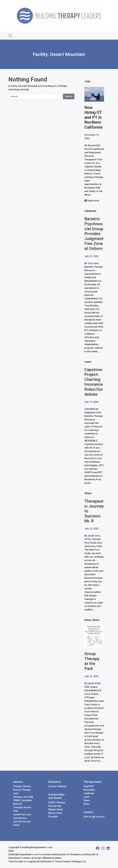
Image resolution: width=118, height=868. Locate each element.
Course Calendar (57, 786)
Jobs (87, 81)
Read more (92, 201)
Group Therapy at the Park (92, 661)
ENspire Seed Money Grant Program (55, 813)
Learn (88, 362)
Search (69, 96)
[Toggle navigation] (10, 36)
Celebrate (90, 211)
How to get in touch (94, 817)
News (88, 620)
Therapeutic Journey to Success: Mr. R (94, 511)
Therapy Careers (22, 786)
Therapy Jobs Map (23, 797)
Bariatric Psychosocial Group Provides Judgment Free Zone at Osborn (94, 234)
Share (88, 493)
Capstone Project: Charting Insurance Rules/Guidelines (94, 382)
